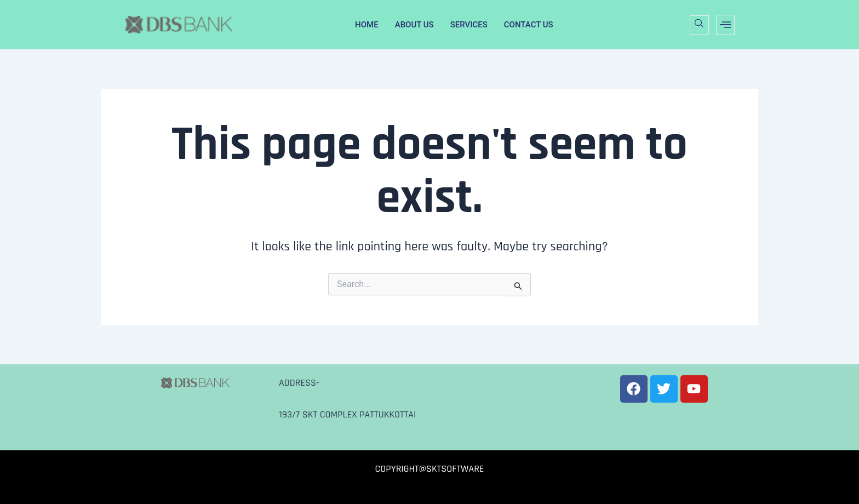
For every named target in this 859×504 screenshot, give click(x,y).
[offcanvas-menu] (725, 25)
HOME (367, 25)
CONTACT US (529, 25)
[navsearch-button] (699, 25)
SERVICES (469, 25)
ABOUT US (414, 25)
